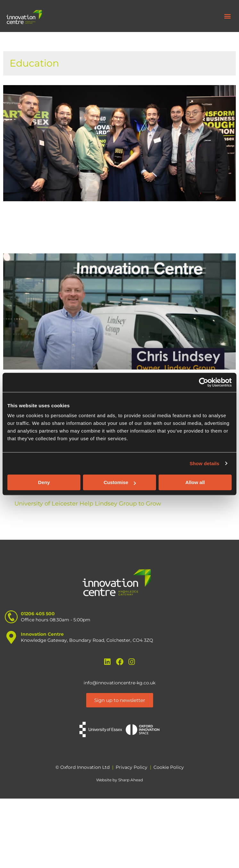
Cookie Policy (169, 767)
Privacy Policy (132, 767)
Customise (120, 482)
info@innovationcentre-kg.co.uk (119, 683)
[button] (227, 16)
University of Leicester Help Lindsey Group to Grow (88, 504)
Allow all (195, 482)
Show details (205, 463)
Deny (44, 482)
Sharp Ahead (131, 780)
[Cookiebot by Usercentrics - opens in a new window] (204, 382)
